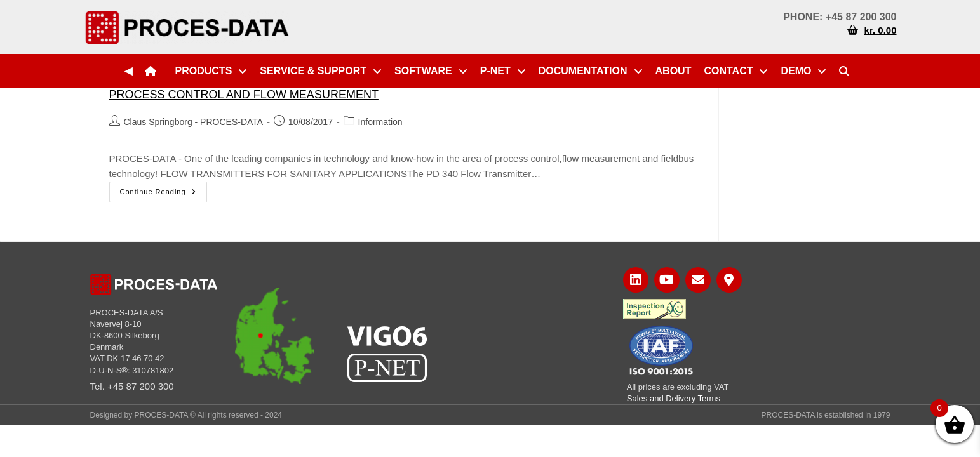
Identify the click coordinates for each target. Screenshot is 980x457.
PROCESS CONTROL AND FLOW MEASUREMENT (244, 95)
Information (380, 122)
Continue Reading (164, 189)
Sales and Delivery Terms (674, 398)
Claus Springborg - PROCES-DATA (194, 122)
